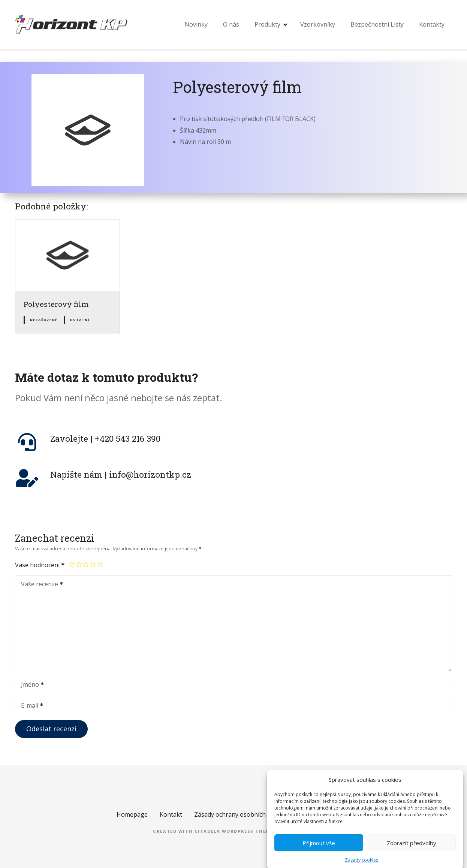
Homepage (132, 814)
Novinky (196, 24)
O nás (231, 24)
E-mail (30, 706)
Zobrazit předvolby (412, 852)
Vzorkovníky (318, 24)
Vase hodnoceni (40, 565)
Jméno (30, 685)
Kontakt (171, 814)
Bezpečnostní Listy (377, 24)
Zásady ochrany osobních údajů (239, 814)
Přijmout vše (319, 852)
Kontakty (432, 24)
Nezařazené (44, 320)
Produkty (267, 24)
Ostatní (80, 320)
